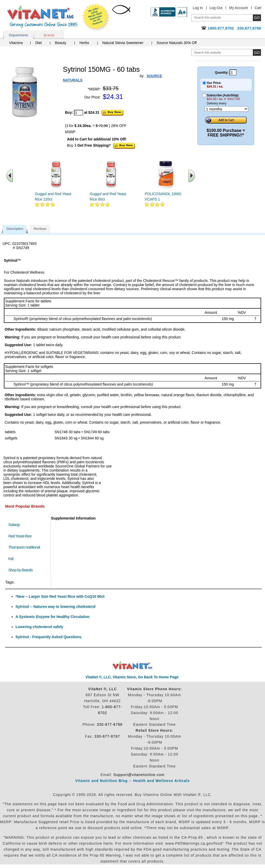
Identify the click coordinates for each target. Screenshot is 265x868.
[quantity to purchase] (79, 113)
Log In (198, 8)
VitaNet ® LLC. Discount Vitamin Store (133, 666)
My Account (238, 8)
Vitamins (16, 43)
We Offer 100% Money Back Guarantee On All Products (96, 17)
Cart (258, 8)
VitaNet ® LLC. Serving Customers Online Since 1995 (42, 17)
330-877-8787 (107, 736)
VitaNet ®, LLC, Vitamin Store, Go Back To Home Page (132, 677)
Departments (18, 35)
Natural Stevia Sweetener (123, 43)
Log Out (216, 8)
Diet (38, 43)
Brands (49, 35)
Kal (11, 558)
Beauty (61, 43)
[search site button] (257, 52)
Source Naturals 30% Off (177, 43)
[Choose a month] (226, 109)
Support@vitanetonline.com (139, 775)
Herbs (84, 43)
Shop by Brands (22, 570)
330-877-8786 (110, 724)
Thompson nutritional (24, 547)
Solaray (14, 525)
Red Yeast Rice (20, 536)
